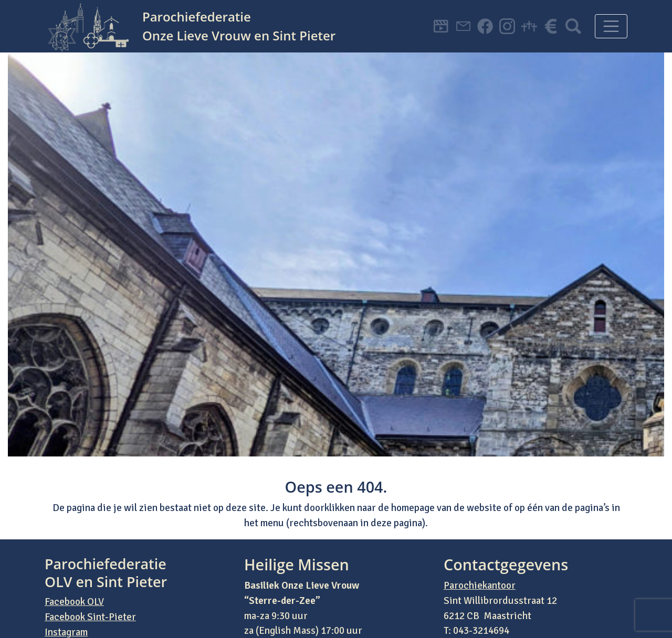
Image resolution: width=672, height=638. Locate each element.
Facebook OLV (74, 602)
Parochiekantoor (480, 586)
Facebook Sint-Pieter (90, 617)
